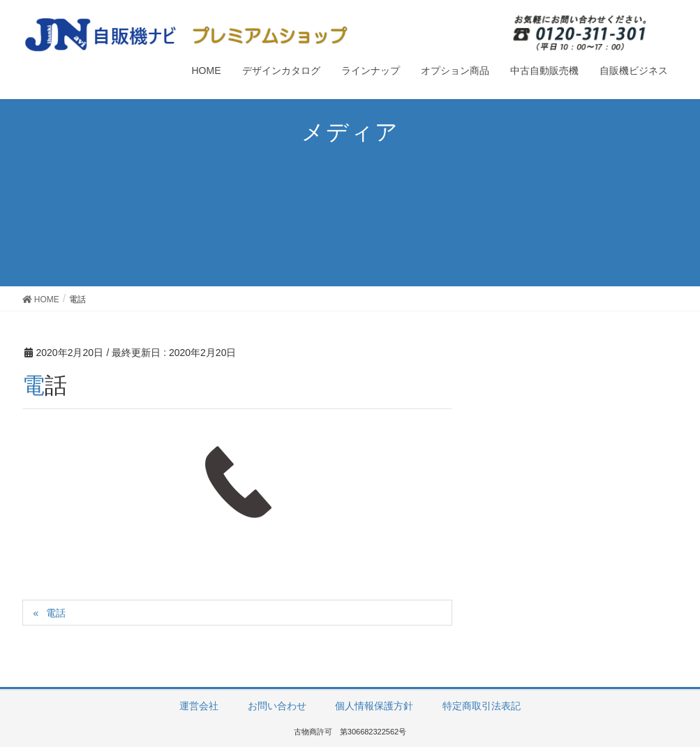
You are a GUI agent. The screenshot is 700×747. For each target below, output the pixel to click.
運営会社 (199, 706)
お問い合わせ (277, 706)
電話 (56, 613)
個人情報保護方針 (374, 706)
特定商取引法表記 (482, 706)
